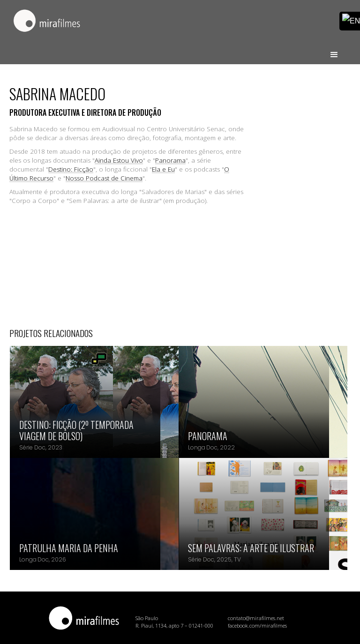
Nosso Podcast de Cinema (104, 178)
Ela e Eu (163, 169)
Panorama (170, 160)
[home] (47, 22)
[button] (334, 51)
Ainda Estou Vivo (119, 160)
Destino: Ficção (71, 169)
